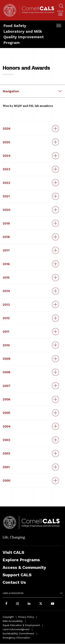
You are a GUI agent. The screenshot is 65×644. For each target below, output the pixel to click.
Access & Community (24, 567)
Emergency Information (16, 638)
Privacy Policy (26, 617)
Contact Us (14, 582)
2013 (6, 305)
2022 (6, 183)
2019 (6, 223)
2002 (6, 453)
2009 (6, 359)
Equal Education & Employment (21, 625)
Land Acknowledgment (16, 629)
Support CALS (17, 575)
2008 (6, 372)
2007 (6, 386)
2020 (6, 210)
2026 (6, 128)
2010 (6, 345)
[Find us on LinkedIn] (29, 604)
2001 (6, 467)
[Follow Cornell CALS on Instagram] (18, 604)
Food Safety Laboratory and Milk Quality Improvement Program (24, 34)
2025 (6, 142)
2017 (6, 250)
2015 (6, 277)
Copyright (8, 617)
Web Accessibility (13, 621)
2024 (6, 156)
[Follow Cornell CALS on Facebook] (6, 604)
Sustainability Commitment (18, 633)
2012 (6, 318)
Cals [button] (60, 11)
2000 (6, 480)
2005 (6, 413)
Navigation (11, 91)
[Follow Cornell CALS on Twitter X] (41, 604)
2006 (6, 399)
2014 (6, 291)
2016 (6, 264)
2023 (6, 169)
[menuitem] (60, 14)
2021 (6, 196)
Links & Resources (13, 593)
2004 (6, 426)
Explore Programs (21, 560)
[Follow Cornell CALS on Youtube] (53, 604)
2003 (6, 440)
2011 (6, 332)
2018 (6, 237)
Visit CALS (13, 552)
